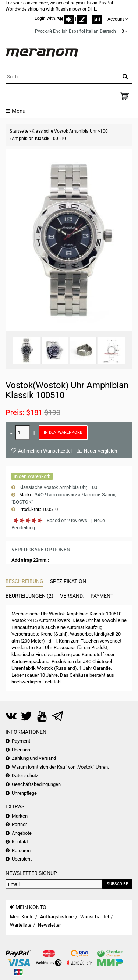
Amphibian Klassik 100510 (39, 139)
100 (104, 131)
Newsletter (49, 925)
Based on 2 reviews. (68, 520)
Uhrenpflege (24, 793)
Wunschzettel (95, 917)
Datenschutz (25, 775)
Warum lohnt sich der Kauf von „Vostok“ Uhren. (60, 767)
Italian (92, 31)
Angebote (22, 833)
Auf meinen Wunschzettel (45, 451)
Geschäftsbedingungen (36, 784)
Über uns (21, 750)
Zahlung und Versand (34, 758)
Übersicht (22, 859)
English (60, 31)
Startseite (19, 131)
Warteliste (21, 925)
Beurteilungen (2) (29, 596)
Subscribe (117, 884)
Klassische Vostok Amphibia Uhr (64, 131)
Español (77, 31)
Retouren (21, 850)
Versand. (72, 596)
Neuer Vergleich (100, 451)
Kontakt (20, 842)
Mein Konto (22, 917)
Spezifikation (68, 581)
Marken (20, 816)
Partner (19, 824)
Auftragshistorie (57, 917)
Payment (102, 596)
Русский (43, 31)
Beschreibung (24, 581)
